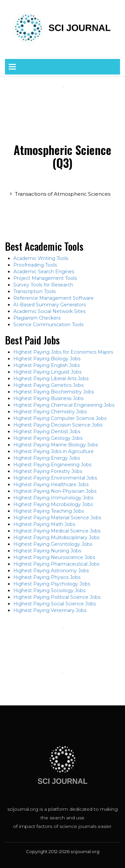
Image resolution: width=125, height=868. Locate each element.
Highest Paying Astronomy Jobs (51, 571)
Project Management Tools (45, 278)
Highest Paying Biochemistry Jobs (54, 392)
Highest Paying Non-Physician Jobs (55, 491)
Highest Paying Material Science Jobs (57, 518)
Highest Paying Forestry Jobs (48, 471)
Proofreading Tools (35, 265)
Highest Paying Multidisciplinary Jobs (56, 537)
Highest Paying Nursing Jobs (47, 551)
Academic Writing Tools (41, 258)
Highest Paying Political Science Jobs (57, 597)
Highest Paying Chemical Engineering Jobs (64, 405)
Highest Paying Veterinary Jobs (50, 610)
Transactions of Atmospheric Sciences (63, 194)
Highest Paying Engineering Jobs (52, 465)
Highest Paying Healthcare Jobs (51, 485)
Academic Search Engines (44, 272)
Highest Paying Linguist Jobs (47, 372)
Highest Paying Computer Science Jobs (60, 418)
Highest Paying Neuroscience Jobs (54, 557)
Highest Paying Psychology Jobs (52, 584)
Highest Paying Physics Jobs (47, 577)
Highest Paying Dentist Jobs (47, 432)
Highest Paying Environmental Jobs (55, 478)
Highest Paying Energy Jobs (47, 458)
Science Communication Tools (48, 325)
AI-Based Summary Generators (50, 305)
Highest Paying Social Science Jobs (55, 604)
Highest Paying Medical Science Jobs (57, 531)
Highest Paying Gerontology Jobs (53, 544)
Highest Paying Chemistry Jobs (50, 412)
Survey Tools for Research (43, 285)
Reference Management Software (54, 298)
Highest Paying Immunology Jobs (53, 498)
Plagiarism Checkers (37, 318)
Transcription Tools (34, 291)
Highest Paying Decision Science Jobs (58, 425)
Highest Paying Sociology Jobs (49, 590)
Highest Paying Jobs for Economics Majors (63, 352)
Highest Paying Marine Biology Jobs (56, 445)
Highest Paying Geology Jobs (48, 438)
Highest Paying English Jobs (47, 365)
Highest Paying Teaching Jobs (49, 511)
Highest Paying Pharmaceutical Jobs (56, 564)
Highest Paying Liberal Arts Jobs (51, 379)
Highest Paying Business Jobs (48, 398)
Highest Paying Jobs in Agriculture (54, 451)
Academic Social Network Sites (49, 311)
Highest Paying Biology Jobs (47, 359)
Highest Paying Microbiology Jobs (53, 504)
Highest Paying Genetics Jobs (48, 385)
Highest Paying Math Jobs (44, 524)
